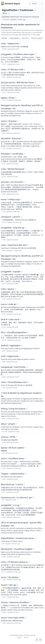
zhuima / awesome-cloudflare (15, 602)
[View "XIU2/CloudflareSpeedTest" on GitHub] (28, 332)
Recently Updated (37, 38)
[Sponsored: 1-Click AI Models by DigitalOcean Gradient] (22, 398)
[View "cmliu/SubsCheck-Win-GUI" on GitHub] (28, 245)
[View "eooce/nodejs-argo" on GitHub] (21, 199)
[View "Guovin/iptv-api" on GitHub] (18, 585)
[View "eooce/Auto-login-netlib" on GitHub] (26, 618)
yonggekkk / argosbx (11, 271)
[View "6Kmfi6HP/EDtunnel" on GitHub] (22, 138)
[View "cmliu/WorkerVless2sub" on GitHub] (25, 169)
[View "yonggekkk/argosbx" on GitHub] (22, 271)
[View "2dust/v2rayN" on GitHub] (16, 424)
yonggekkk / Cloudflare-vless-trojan (18, 54)
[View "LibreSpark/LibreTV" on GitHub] (21, 217)
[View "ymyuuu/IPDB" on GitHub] (16, 437)
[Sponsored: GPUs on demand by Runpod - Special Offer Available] (22, 527)
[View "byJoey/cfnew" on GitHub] (16, 98)
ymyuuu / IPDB (8, 437)
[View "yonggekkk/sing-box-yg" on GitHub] (25, 228)
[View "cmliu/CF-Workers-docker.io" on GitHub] (29, 562)
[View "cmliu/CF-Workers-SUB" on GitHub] (25, 69)
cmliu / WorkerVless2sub (12, 169)
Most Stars (25, 38)
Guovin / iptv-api (9, 585)
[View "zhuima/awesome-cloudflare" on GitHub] (30, 602)
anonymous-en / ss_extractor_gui (16, 497)
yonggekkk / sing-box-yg (12, 228)
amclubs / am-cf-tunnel (12, 182)
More (6, 13)
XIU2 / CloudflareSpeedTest (14, 332)
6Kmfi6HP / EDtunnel (11, 138)
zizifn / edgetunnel (10, 356)
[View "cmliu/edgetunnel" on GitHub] (20, 43)
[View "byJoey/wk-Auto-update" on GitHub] (25, 448)
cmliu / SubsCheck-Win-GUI (14, 245)
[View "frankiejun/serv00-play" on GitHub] (24, 154)
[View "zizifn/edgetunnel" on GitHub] (20, 356)
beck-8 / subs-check (10, 319)
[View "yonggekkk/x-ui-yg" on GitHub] (21, 505)
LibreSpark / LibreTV (10, 217)
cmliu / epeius (7, 289)
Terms (26, 637)
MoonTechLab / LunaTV (12, 484)
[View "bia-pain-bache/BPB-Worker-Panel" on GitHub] (35, 82)
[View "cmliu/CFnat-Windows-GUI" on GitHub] (28, 382)
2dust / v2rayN (8, 424)
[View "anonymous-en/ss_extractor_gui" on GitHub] (33, 497)
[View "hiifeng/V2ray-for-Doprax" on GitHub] (27, 409)
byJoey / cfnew (8, 98)
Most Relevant (14, 38)
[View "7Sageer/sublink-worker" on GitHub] (26, 474)
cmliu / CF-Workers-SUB (12, 69)
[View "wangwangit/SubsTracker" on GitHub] (27, 367)
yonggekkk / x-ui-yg (10, 505)
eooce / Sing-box (9, 121)
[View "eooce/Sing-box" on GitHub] (18, 121)
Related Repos (12, 4)
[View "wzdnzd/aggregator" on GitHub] (22, 345)
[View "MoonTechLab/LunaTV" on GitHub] (24, 484)
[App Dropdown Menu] (42, 4)
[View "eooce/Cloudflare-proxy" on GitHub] (25, 458)
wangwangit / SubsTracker (13, 367)
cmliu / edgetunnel (10, 43)
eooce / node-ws (9, 304)
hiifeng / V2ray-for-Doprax (13, 409)
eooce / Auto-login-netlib (13, 618)
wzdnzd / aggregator (11, 345)
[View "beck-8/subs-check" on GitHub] (21, 319)
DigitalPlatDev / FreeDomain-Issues (17, 538)
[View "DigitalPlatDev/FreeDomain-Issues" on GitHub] (35, 538)
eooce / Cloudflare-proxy (12, 458)
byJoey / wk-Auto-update (12, 448)
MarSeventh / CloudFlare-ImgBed (17, 549)
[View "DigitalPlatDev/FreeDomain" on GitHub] (35, 10)
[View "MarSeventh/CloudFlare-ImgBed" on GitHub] (34, 549)
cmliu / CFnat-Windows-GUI (14, 382)
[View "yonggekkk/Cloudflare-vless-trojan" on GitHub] (36, 54)
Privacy (19, 637)
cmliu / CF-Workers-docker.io (14, 562)
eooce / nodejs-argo (10, 199)
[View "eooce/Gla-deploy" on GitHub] (20, 577)
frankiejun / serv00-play (12, 154)
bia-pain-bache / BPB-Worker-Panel (17, 82)
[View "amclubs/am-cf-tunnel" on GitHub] (24, 182)
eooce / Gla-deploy (10, 577)
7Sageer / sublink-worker (13, 474)
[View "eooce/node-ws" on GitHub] (18, 304)
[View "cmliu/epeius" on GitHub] (15, 289)
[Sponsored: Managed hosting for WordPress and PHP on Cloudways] (22, 110)
